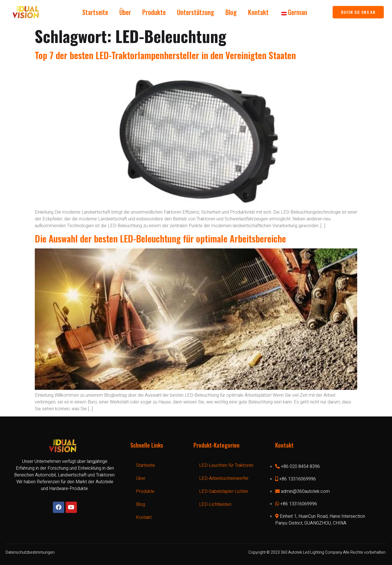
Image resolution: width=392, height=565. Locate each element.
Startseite (95, 12)
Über (125, 12)
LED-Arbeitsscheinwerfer (224, 478)
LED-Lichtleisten (215, 504)
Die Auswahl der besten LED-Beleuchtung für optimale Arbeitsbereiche (160, 238)
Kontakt (258, 12)
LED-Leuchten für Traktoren (226, 465)
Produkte (154, 12)
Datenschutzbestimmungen (30, 552)
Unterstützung (196, 12)
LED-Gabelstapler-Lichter (224, 491)
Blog (231, 12)
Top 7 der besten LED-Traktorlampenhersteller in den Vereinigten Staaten (165, 55)
